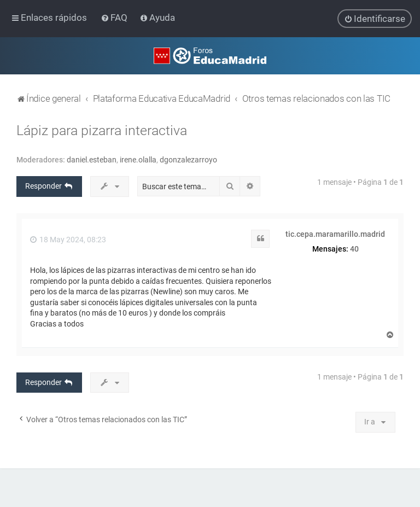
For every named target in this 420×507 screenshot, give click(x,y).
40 (354, 248)
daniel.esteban (92, 160)
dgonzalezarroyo (188, 160)
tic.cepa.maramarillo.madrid (335, 234)
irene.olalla (138, 160)
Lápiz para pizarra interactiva (102, 130)
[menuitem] (115, 18)
